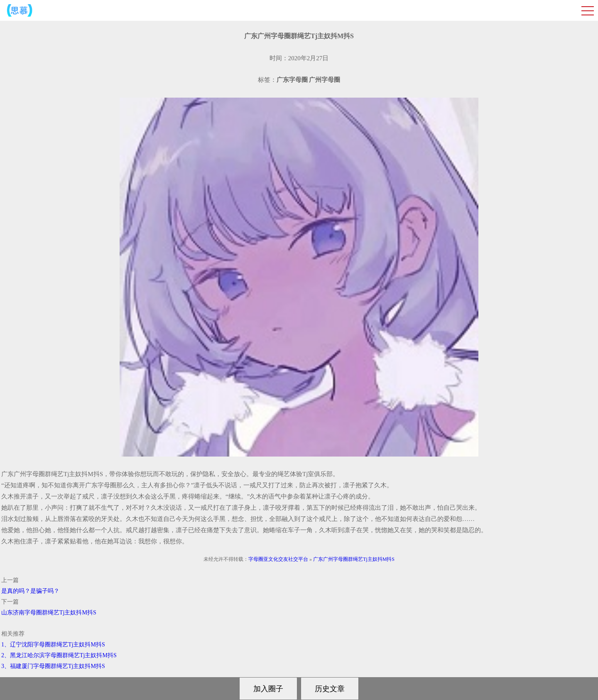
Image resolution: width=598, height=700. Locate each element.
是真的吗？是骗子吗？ (30, 591)
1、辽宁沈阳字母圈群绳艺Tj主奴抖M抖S (53, 645)
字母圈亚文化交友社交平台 (278, 559)
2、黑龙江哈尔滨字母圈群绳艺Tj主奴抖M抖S (59, 655)
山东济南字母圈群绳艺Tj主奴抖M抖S (49, 613)
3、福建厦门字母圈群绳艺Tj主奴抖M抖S (53, 666)
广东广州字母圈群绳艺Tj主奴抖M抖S (354, 559)
